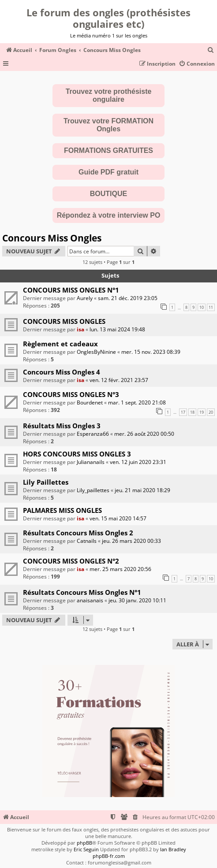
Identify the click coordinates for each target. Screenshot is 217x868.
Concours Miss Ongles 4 (62, 372)
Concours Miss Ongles (52, 238)
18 (192, 412)
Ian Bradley (173, 849)
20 (211, 412)
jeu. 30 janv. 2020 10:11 (137, 600)
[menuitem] (211, 50)
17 (183, 412)
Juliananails (91, 462)
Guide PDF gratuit (108, 172)
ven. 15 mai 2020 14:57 (118, 518)
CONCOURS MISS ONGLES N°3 (71, 394)
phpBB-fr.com (109, 856)
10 (202, 307)
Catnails (87, 541)
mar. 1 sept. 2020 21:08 (137, 402)
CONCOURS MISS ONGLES (64, 321)
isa (80, 329)
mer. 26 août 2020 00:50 (144, 434)
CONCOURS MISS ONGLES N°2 (71, 561)
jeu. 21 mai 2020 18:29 (142, 490)
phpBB (84, 843)
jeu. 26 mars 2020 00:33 (131, 541)
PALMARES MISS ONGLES (62, 510)
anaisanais (90, 600)
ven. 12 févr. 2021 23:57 (119, 380)
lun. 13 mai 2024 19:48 (117, 329)
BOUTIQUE (108, 194)
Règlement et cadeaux (60, 344)
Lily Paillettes (46, 482)
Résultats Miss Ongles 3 (62, 426)
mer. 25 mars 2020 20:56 (120, 569)
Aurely (85, 298)
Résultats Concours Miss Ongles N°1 (82, 592)
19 (202, 412)
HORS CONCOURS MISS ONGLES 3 (77, 454)
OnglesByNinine (96, 352)
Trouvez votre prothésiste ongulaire (109, 95)
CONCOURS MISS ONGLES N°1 (71, 290)
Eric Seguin (86, 849)
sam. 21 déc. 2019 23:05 (128, 298)
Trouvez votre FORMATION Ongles (108, 125)
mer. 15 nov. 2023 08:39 (151, 352)
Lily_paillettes (93, 490)
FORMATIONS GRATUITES (108, 150)
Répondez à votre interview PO (109, 215)
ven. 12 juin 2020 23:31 (138, 462)
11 (211, 307)
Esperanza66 (93, 434)
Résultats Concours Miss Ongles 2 (78, 533)
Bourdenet (90, 402)
